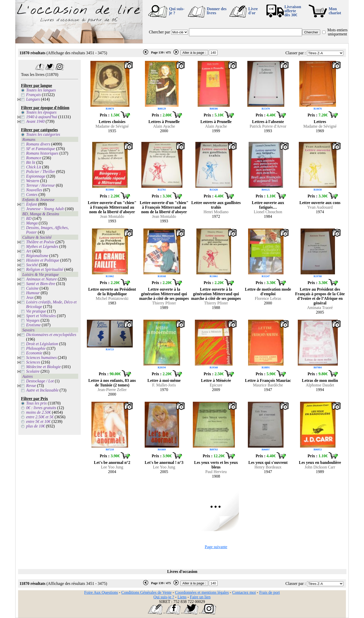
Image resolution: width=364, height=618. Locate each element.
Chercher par (159, 32)
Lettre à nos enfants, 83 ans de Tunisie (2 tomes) (112, 383)
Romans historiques (42, 153)
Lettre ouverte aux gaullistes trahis (216, 205)
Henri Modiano (216, 212)
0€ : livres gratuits (41, 408)
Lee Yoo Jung (112, 467)
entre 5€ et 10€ (38, 421)
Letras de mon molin (320, 380)
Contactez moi (244, 592)
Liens (182, 597)
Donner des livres (217, 11)
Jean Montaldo (112, 216)
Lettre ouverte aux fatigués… (268, 205)
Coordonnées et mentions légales (202, 592)
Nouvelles (34, 190)
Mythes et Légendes (42, 246)
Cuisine (32, 288)
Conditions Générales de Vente (146, 592)
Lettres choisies (112, 122)
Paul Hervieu (216, 472)
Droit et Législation (42, 344)
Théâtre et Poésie (40, 242)
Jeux (30, 297)
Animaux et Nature (41, 279)
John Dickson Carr (320, 467)
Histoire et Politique (43, 260)
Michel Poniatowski (112, 298)
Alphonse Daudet (320, 385)
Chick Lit (33, 167)
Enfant (31, 204)
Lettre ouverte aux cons (320, 203)
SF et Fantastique (41, 149)
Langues (33, 99)
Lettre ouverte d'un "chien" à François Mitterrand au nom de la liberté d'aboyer (112, 207)
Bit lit (31, 162)
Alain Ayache (164, 126)
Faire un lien (200, 597)
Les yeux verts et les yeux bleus (216, 465)
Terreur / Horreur (40, 185)
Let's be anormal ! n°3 (164, 462)
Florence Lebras (268, 298)
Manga (32, 223)
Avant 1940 (35, 121)
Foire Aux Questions (101, 592)
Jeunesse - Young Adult (45, 209)
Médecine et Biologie (43, 367)
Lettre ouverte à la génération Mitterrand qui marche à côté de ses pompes (164, 294)
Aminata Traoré (320, 308)
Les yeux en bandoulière (320, 462)
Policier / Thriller (41, 172)
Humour (33, 293)
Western (32, 181)
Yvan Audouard (320, 207)
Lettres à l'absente (268, 122)
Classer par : (296, 53)
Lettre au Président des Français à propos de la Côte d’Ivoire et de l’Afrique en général (320, 296)
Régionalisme (37, 256)
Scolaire (33, 371)
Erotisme (33, 325)
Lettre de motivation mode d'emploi (268, 292)
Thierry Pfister (164, 303)
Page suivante (216, 547)
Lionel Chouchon (268, 212)
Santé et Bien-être (41, 284)
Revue (31, 386)
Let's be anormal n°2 (112, 462)
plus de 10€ (35, 426)
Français (33, 95)
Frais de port (270, 592)
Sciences (33, 362)
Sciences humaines (41, 358)
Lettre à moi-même (164, 380)
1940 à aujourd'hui (42, 117)
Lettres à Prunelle (164, 122)
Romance (34, 158)
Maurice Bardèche (268, 385)
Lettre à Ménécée (216, 380)
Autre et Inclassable (42, 390)
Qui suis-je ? (177, 11)
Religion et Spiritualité (45, 269)
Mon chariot (335, 11)
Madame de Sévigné (112, 126)
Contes (32, 194)
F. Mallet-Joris (164, 385)
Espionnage (36, 176)
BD (29, 218)
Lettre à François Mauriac (268, 380)
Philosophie (36, 348)
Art (29, 251)
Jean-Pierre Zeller (112, 390)
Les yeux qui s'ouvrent (268, 462)
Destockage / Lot (40, 381)
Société (32, 265)
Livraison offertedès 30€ (293, 11)
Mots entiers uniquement (338, 32)
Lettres (320, 122)
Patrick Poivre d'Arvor (268, 126)
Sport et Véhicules (41, 316)
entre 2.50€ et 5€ (40, 417)
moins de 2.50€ (38, 412)
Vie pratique (36, 311)
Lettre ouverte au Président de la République (112, 292)
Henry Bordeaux (268, 467)
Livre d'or (253, 11)
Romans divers (38, 144)
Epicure (216, 385)
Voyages (33, 320)
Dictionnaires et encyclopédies (51, 335)
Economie (34, 353)
